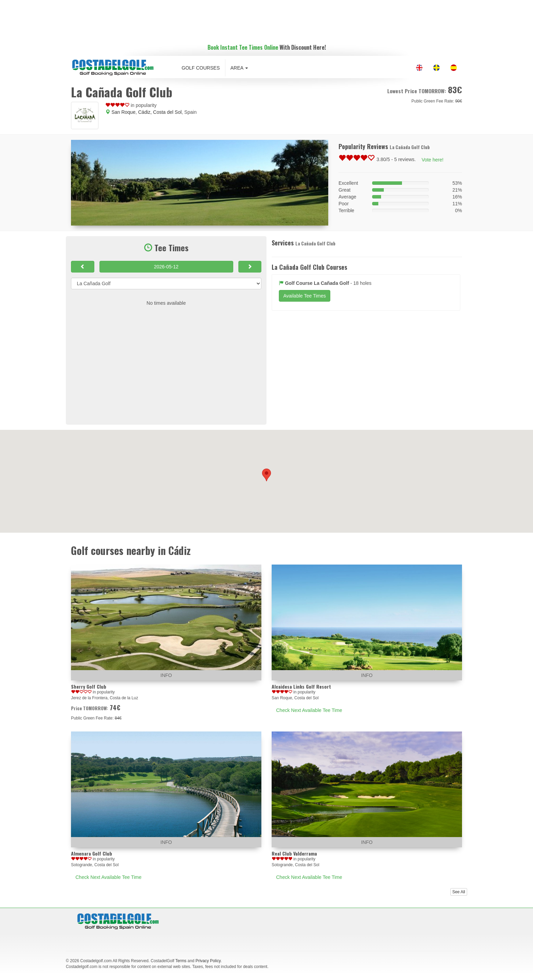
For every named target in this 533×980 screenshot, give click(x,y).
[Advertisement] (266, 19)
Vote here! (433, 160)
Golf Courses (201, 68)
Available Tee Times (305, 296)
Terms (181, 961)
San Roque (123, 112)
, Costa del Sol (166, 112)
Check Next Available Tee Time (309, 710)
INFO (166, 675)
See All (459, 892)
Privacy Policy (208, 961)
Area (239, 68)
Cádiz (144, 112)
